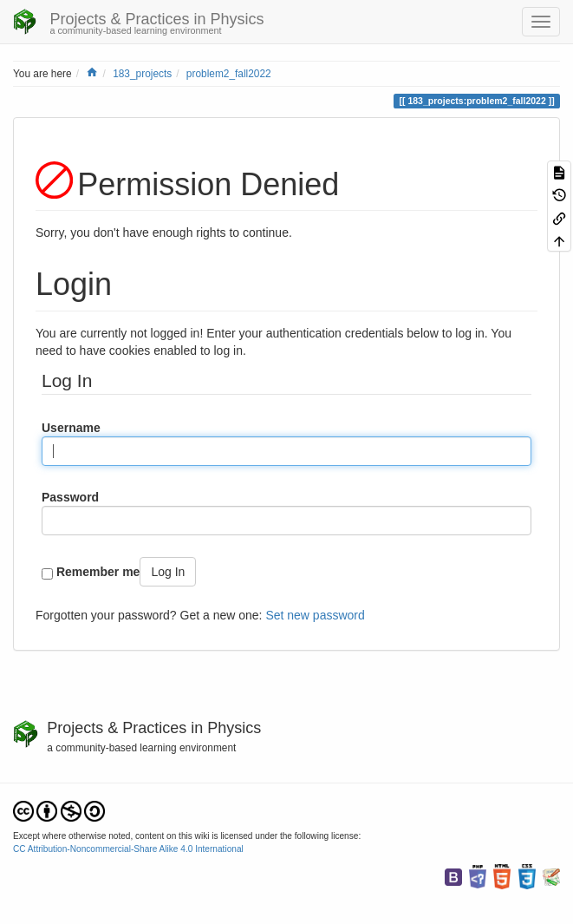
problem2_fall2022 (229, 74)
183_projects (142, 74)
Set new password (315, 615)
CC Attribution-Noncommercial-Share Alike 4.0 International (128, 849)
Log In (168, 572)
